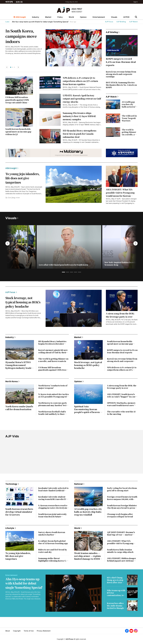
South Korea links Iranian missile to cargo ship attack (120, 551)
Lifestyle (11, 528)
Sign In (136, 2)
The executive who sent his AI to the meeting (121, 413)
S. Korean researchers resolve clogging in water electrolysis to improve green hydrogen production (53, 507)
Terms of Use (29, 631)
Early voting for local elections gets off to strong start (122, 489)
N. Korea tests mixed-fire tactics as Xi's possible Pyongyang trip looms (53, 395)
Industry (36, 17)
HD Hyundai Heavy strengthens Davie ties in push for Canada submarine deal (79, 134)
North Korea (12, 381)
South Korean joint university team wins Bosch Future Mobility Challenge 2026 (52, 515)
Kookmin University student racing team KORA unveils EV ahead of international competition (52, 498)
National (79, 484)
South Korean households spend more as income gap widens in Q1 (120, 343)
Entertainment (99, 17)
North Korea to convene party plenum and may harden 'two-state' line (53, 404)
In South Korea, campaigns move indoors (21, 36)
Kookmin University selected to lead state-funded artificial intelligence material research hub (53, 489)
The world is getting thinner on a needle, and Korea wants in (53, 360)
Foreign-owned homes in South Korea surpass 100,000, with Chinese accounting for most (122, 498)
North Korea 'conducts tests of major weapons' (53, 387)
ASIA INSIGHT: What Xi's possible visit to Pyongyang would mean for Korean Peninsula (120, 193)
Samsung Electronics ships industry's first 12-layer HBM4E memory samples (79, 116)
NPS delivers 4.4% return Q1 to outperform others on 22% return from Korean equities (80, 81)
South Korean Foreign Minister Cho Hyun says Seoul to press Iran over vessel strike (122, 507)
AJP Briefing (121, 22)
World (71, 17)
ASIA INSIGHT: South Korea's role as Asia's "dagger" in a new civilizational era (122, 395)
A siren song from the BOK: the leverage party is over (120, 315)
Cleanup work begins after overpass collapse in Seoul (120, 515)
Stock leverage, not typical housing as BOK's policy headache (23, 302)
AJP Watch (133, 22)
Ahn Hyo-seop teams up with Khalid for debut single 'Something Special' (24, 583)
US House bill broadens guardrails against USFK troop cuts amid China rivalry (53, 369)
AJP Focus (109, 22)
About (8, 631)
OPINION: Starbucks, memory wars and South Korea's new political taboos (121, 404)
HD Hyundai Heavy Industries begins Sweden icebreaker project (52, 343)
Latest (7, 22)
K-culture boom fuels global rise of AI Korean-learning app (53, 542)
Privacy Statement (44, 631)
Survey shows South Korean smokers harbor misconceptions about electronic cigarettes (52, 533)
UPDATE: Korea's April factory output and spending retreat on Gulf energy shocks (82, 99)
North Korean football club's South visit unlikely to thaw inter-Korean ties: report (52, 413)
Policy (60, 17)
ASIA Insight (21, 17)
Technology (12, 484)
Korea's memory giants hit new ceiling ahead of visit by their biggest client (53, 351)
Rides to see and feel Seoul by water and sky (53, 551)
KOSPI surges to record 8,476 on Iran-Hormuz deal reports (122, 351)
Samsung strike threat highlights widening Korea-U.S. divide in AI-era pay (53, 559)
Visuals (114, 17)
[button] (11, 67)
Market (48, 17)
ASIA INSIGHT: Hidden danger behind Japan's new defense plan (121, 559)
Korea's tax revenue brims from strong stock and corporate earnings (122, 360)
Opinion (83, 17)
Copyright (17, 631)
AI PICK (126, 17)
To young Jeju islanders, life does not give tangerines (22, 178)
